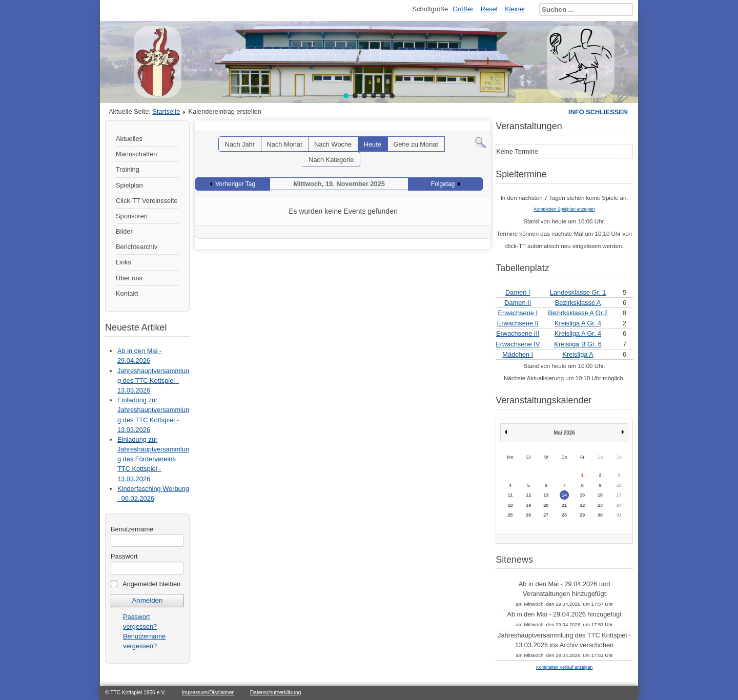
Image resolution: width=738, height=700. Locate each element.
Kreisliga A (578, 354)
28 (564, 515)
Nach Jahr (240, 144)
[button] (346, 96)
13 (546, 495)
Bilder (124, 231)
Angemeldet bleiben (151, 584)
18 (510, 505)
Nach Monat (285, 144)
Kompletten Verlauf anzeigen (564, 667)
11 (510, 495)
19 (528, 505)
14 (564, 495)
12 (528, 495)
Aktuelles (129, 139)
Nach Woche (333, 144)
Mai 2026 (564, 433)
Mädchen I (518, 354)
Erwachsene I (518, 313)
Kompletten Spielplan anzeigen (565, 209)
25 (510, 515)
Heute (373, 144)
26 (528, 515)
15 (582, 495)
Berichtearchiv (137, 247)
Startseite (166, 111)
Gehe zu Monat (416, 144)
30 (600, 515)
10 (619, 485)
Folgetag (443, 184)
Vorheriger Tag (235, 184)
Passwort (124, 556)
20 (546, 505)
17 (619, 495)
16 (600, 495)
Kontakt (127, 293)
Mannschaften (136, 154)
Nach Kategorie (331, 160)
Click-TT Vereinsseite (147, 201)
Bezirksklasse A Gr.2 (578, 313)
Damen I (518, 292)
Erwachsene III (518, 333)
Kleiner (515, 9)
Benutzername (132, 529)
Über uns (129, 278)
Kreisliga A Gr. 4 (578, 323)
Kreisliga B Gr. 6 (578, 344)
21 (564, 505)
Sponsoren (132, 216)
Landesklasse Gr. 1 (578, 292)
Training (128, 169)
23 (600, 505)
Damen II (518, 303)
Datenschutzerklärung (276, 693)
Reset (489, 9)
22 (582, 505)
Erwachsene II (518, 323)
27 (546, 515)
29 (582, 515)
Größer (463, 9)
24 (619, 505)
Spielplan (129, 185)
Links (124, 262)
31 (619, 515)
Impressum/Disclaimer (208, 693)
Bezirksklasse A (578, 303)
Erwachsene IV (518, 344)
